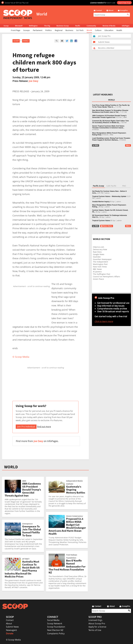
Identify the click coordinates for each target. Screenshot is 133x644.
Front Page (16, 30)
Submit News (12, 627)
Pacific (78, 26)
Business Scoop (63, 26)
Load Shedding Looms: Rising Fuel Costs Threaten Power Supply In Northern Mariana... (111, 139)
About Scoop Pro (97, 624)
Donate (10, 633)
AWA (125, 117)
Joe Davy (34, 81)
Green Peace (98, 279)
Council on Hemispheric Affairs (107, 277)
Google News (99, 254)
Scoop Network (55, 624)
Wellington (33, 26)
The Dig (47, 26)
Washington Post (100, 264)
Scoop (6, 26)
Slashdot (97, 257)
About (9, 624)
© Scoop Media (13, 640)
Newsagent (11, 630)
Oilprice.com (99, 247)
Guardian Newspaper (102, 259)
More (128, 145)
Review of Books (109, 26)
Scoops (26, 30)
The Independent (101, 262)
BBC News (97, 269)
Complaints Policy (56, 633)
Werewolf (19, 26)
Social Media (53, 620)
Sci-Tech (80, 30)
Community (91, 26)
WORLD (11, 467)
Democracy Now (100, 249)
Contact (10, 620)
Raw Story (97, 252)
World (89, 30)
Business (69, 30)
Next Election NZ (55, 630)
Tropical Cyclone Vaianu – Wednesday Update (109, 196)
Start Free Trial (124, 3)
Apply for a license (97, 627)
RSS (95, 145)
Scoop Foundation (56, 627)
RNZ (112, 135)
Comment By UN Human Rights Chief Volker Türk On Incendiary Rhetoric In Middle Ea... (110, 122)
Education (109, 30)
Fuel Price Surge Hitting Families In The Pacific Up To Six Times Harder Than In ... (111, 106)
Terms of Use (95, 630)
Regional (59, 30)
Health (119, 30)
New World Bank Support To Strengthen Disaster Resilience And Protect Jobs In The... (110, 111)
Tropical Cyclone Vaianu (101, 221)
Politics (49, 30)
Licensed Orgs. (96, 620)
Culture (98, 30)
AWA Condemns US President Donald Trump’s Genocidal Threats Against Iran (109, 117)
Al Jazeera (97, 272)
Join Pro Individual (26, 427)
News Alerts (106, 226)
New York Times (100, 267)
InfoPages (126, 26)
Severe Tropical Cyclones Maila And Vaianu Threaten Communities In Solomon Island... (108, 127)
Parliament (38, 30)
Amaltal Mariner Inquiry (101, 202)
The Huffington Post (102, 274)
